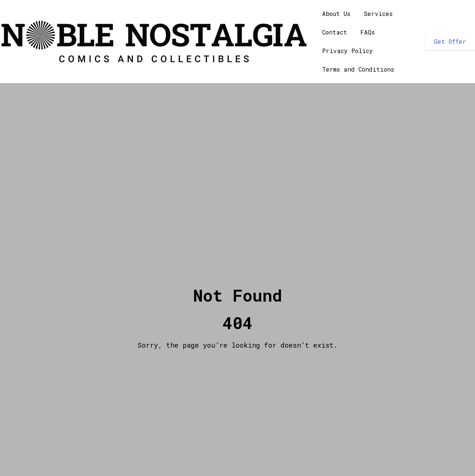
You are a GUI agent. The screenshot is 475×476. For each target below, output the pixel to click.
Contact (335, 32)
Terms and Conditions (358, 69)
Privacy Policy (348, 51)
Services (378, 14)
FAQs (368, 32)
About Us (336, 14)
